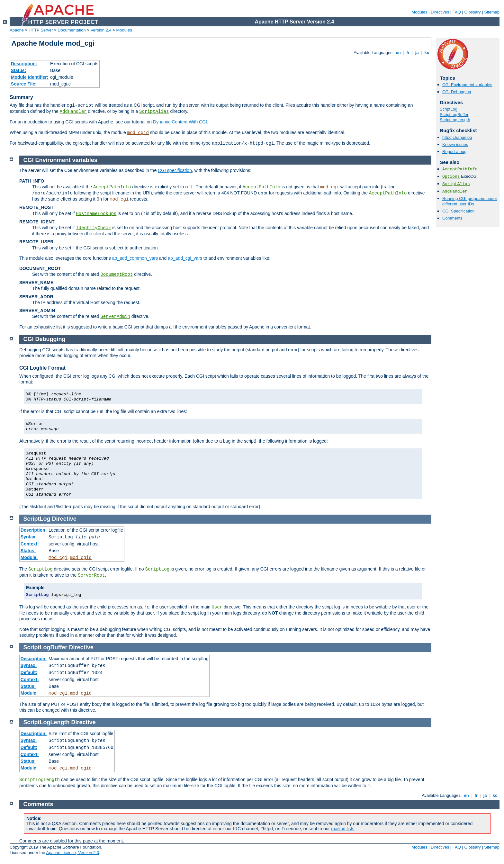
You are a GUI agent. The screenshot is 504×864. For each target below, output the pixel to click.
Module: (29, 557)
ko (427, 53)
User (217, 607)
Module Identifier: (30, 77)
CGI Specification (458, 211)
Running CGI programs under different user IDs (470, 201)
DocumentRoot (117, 274)
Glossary (472, 12)
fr (408, 53)
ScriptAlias (154, 112)
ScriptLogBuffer (454, 115)
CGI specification (175, 170)
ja (417, 53)
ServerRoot (91, 575)
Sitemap (492, 12)
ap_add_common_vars (135, 258)
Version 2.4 (101, 30)
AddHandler (73, 112)
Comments (452, 218)
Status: (18, 70)
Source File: (24, 84)
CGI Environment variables (467, 85)
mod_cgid (138, 133)
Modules (419, 12)
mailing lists (343, 829)
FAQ (457, 12)
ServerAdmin (115, 317)
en (398, 53)
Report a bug (454, 152)
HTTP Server (41, 30)
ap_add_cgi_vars (185, 258)
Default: (29, 672)
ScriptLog (449, 109)
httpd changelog (457, 137)
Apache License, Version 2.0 (72, 853)
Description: (24, 64)
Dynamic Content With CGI (180, 122)
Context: (30, 544)
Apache (17, 30)
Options (451, 177)
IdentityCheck (93, 228)
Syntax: (29, 537)
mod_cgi (330, 187)
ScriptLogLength (455, 120)
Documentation (72, 30)
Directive (64, 519)
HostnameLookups (96, 214)
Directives (440, 12)
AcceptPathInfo (460, 169)
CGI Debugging (457, 92)
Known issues (455, 144)
